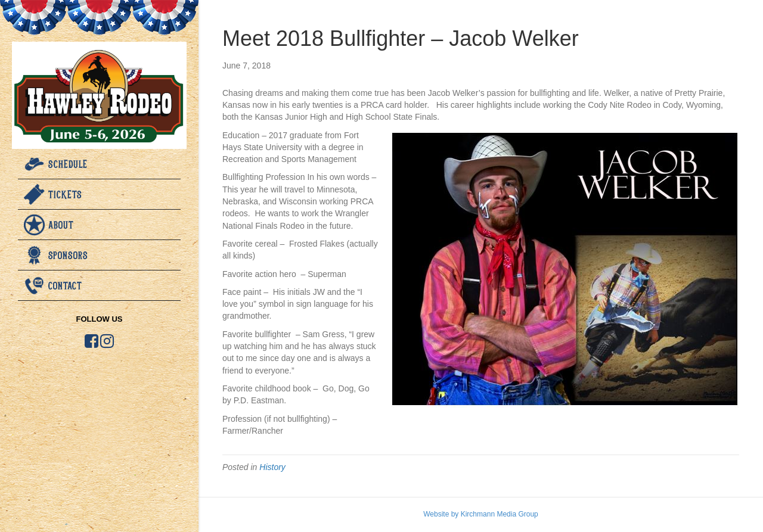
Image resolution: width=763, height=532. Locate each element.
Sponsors (68, 255)
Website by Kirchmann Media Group (481, 514)
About (61, 225)
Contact (65, 285)
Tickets (65, 194)
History (272, 467)
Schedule (68, 164)
